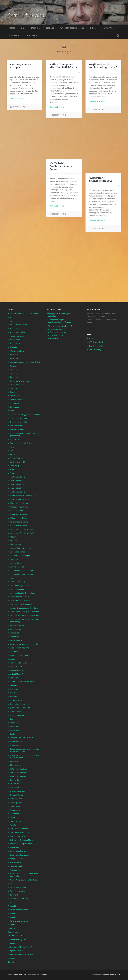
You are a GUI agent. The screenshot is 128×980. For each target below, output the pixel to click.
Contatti (107, 28)
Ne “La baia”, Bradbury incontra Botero (61, 166)
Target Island (15, 806)
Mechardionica (16, 640)
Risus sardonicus (17, 715)
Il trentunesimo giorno (72, 28)
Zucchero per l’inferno (19, 899)
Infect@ (34, 28)
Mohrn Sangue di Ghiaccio (20, 655)
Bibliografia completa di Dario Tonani (23, 314)
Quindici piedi (15, 712)
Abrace (13, 317)
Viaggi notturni (16, 866)
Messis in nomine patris (19, 648)
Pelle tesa (14, 689)
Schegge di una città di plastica (22, 738)
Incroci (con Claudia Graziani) (22, 529)
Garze (12, 451)
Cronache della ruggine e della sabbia (25, 415)
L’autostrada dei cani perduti (21, 556)
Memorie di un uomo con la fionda (24, 644)
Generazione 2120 (17, 462)
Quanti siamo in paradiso (20, 704)
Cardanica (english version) (21, 381)
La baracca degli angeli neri (21, 586)
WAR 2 (12, 884)
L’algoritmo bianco (17, 552)
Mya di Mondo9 (16, 667)
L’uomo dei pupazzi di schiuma (22, 571)
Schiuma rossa (16, 742)
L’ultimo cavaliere (17, 567)
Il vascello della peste (18, 526)
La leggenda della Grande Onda (22, 593)
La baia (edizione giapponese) (22, 582)
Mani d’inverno (16, 629)
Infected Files (15, 541)
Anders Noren (109, 975)
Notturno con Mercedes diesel (22, 682)
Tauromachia (15, 810)
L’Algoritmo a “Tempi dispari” (20, 947)
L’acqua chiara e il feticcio (20, 548)
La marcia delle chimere (19, 597)
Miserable (14, 652)
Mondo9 (50, 28)
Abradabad (14, 328)
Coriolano (14, 411)
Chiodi (12, 392)
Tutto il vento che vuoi (19, 836)
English (13, 36)
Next (40, 104)
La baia (13, 578)
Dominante (14, 439)
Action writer (15, 343)
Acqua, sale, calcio (17, 332)
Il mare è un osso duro (19, 514)
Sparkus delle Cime (18, 791)
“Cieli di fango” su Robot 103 (60, 326)
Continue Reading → (18, 162)
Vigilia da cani (15, 870)
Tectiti (12, 817)
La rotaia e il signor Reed (20, 600)
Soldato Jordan (16, 780)
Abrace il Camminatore (19, 325)
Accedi (91, 338)
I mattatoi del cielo (17, 477)
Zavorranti (14, 895)
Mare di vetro (15, 633)
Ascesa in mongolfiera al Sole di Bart (25, 362)
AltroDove (14, 355)
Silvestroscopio (16, 761)
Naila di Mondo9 (16, 670)
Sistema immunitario (18, 769)
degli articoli (96, 342)
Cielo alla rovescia (17, 400)
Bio (22, 28)
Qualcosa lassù (16, 700)
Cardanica (14, 370)
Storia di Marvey (16, 795)
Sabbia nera (14, 723)
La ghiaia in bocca (17, 589)
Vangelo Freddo (16, 859)
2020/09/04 (96, 165)
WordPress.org (95, 350)
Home (12, 28)
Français (30, 36)
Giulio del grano (16, 466)
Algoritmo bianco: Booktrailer (22, 954)
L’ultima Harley (16, 563)
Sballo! (12, 734)
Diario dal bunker (16, 426)
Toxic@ (13, 825)
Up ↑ (120, 975)
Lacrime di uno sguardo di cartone (24, 608)
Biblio (93, 28)
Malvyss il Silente (17, 625)
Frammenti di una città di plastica (23, 443)
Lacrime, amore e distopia (21, 66)
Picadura (13, 697)
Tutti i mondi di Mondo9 (19, 829)
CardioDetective (16, 385)
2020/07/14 (56, 262)
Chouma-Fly (15, 396)
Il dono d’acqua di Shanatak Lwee (23, 496)
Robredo (13, 719)
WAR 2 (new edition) (18, 887)
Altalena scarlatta (17, 351)
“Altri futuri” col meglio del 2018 (101, 179)
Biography (12, 917)
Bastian (13, 366)
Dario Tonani (19, 975)
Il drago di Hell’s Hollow (19, 499)
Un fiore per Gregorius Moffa (21, 840)
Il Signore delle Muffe (18, 518)
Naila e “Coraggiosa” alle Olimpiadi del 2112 (63, 66)
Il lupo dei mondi (16, 511)
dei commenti (96, 346)
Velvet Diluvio (15, 862)
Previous (9, 104)
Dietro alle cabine (17, 429)
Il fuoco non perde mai (19, 503)
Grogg (12, 469)
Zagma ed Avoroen (18, 891)
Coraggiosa (14, 403)
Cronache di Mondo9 (18, 418)
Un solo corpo (15, 847)
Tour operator (15, 821)
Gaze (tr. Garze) (16, 458)
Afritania (13, 347)
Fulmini (13, 447)
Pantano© (14, 685)
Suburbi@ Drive (16, 799)
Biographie (12, 906)
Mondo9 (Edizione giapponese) (22, 663)
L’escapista (14, 559)
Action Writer (15, 340)
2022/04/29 (17, 170)
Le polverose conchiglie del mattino (24, 612)
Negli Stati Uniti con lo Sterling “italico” (103, 66)
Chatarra (13, 388)
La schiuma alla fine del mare (22, 604)
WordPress (45, 975)
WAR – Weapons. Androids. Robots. (24, 880)
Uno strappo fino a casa (19, 851)
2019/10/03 (96, 287)
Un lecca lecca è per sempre (21, 844)
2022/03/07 (56, 150)
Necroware (14, 678)
